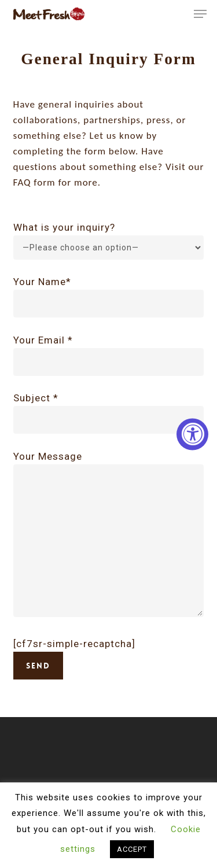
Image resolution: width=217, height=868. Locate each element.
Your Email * (109, 355)
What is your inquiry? (64, 227)
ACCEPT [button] (132, 849)
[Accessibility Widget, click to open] (192, 434)
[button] (200, 14)
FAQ (22, 182)
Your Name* (109, 297)
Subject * (109, 413)
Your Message (109, 536)
